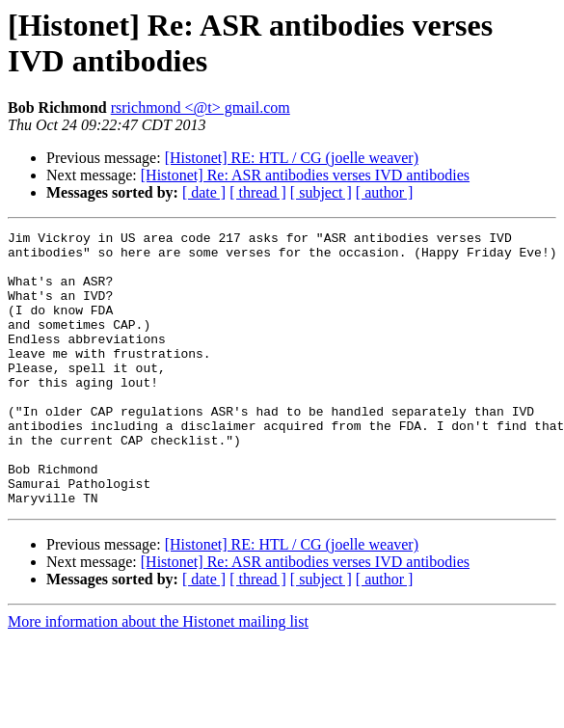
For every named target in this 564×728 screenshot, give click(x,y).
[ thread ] (258, 192)
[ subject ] (321, 192)
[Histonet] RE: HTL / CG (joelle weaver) (292, 158)
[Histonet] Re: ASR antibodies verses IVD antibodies (305, 175)
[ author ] (385, 192)
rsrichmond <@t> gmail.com (201, 108)
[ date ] (204, 192)
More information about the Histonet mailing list (158, 676)
